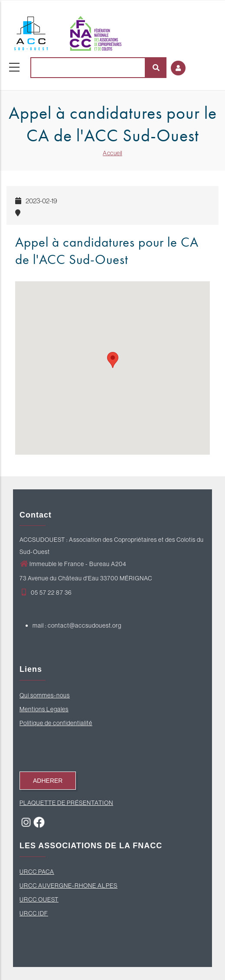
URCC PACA (37, 872)
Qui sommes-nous (45, 695)
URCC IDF (34, 913)
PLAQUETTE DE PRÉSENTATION (66, 803)
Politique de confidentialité (56, 723)
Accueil (112, 153)
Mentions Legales (44, 709)
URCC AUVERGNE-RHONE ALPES (68, 886)
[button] (113, 360)
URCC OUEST (39, 899)
